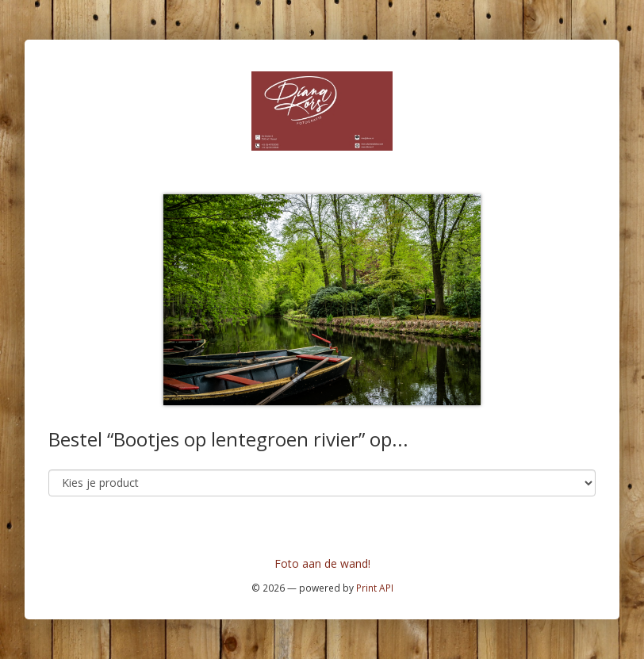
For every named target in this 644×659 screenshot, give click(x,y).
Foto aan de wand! (322, 563)
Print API (375, 588)
